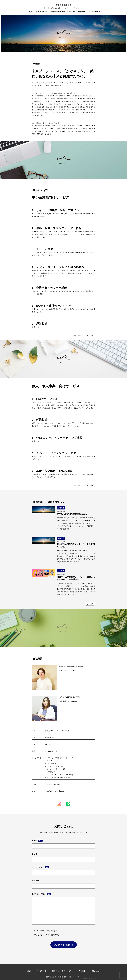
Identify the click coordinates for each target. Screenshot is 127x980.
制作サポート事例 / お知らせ (63, 12)
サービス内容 (41, 12)
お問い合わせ (95, 12)
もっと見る (90, 604)
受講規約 (65, 977)
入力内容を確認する (64, 945)
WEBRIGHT (63, 5)
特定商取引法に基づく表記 (53, 977)
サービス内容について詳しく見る (83, 335)
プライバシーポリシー (75, 977)
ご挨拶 (29, 12)
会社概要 (82, 12)
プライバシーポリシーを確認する (45, 931)
